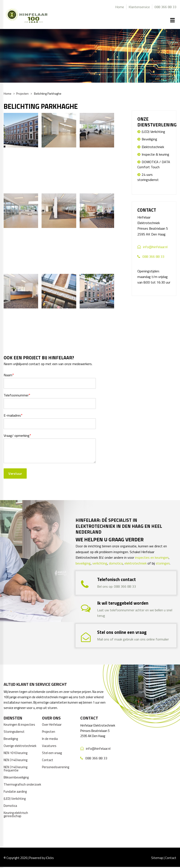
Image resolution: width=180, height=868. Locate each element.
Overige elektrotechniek (20, 746)
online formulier (158, 639)
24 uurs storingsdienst (148, 177)
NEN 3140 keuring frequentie (16, 769)
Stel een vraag (52, 753)
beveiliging (83, 563)
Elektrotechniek (153, 147)
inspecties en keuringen (152, 557)
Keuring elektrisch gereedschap (16, 814)
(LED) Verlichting (153, 132)
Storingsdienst (14, 732)
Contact (48, 760)
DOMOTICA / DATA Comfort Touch (154, 164)
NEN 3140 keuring (16, 760)
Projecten (22, 93)
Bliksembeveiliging (16, 777)
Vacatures (49, 746)
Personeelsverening (56, 767)
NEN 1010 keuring (16, 753)
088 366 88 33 (165, 7)
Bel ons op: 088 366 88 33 (116, 586)
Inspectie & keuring (155, 154)
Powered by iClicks (41, 858)
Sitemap (157, 858)
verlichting (100, 563)
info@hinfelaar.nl (155, 247)
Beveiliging (149, 139)
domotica (116, 563)
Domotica (10, 806)
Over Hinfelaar (52, 725)
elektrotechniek (136, 563)
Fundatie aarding (15, 791)
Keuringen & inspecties (19, 725)
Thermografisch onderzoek (22, 784)
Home (120, 7)
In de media (50, 739)
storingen (163, 563)
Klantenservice (139, 7)
